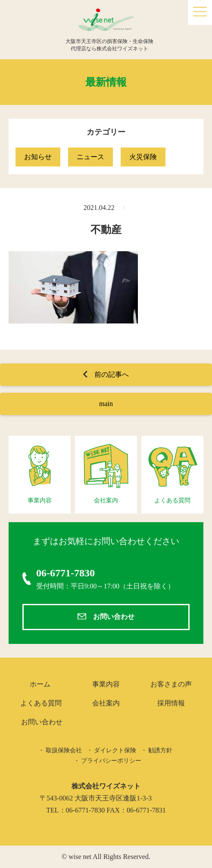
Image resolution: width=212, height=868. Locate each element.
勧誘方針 (160, 750)
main (106, 404)
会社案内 (106, 703)
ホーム (40, 684)
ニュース (90, 157)
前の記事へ (112, 374)
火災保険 (143, 157)
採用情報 (171, 703)
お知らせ (38, 157)
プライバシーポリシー (111, 761)
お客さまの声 (171, 684)
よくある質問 (41, 703)
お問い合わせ (114, 617)
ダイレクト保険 (115, 750)
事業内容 (106, 684)
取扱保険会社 (64, 750)
